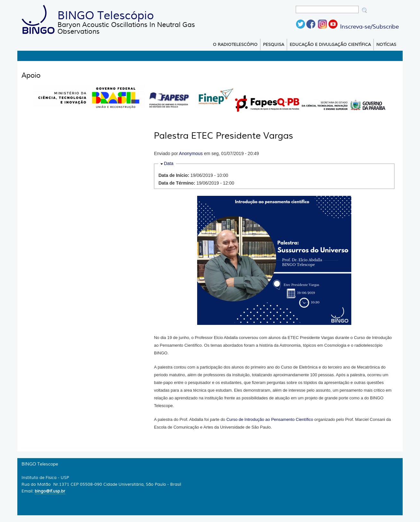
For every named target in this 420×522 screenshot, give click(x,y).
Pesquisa (274, 45)
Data (169, 163)
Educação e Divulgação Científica (330, 45)
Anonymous (191, 153)
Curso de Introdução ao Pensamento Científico (270, 419)
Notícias (386, 45)
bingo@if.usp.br (50, 491)
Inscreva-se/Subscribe (369, 27)
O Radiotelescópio (235, 45)
